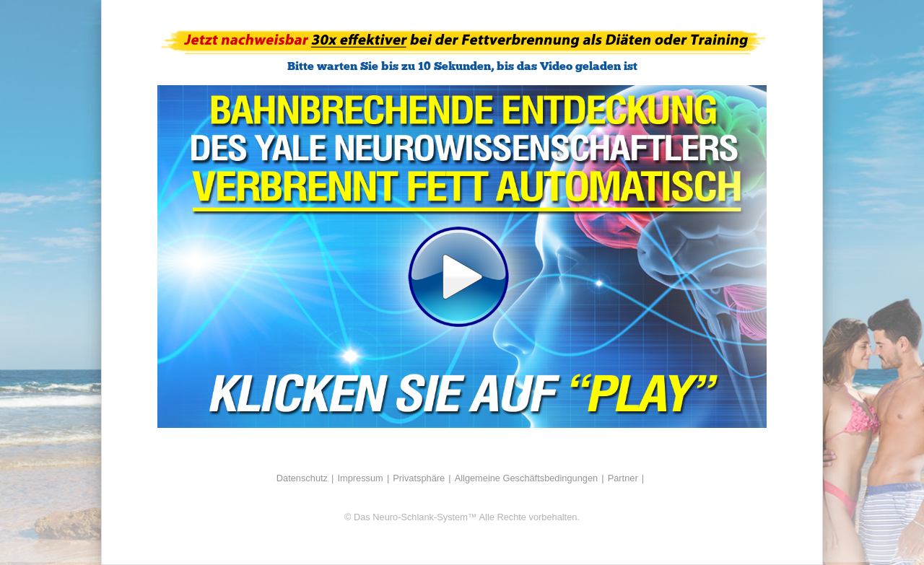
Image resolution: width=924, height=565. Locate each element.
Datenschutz (302, 478)
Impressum (360, 478)
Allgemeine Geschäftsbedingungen (527, 478)
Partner (623, 478)
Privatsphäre (419, 478)
